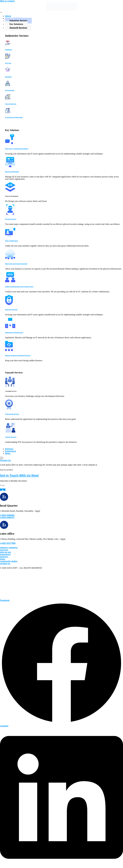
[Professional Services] (9, 409)
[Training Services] (10, 432)
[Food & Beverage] (8, 99)
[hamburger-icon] (1, 12)
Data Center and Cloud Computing (16, 264)
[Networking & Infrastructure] (10, 327)
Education (8, 77)
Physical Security (11, 219)
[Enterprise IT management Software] (10, 144)
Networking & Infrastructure (14, 333)
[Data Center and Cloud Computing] (10, 259)
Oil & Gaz (8, 63)
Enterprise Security (11, 310)
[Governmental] (8, 85)
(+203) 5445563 (7, 515)
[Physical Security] (10, 214)
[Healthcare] (8, 44)
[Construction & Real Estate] (8, 112)
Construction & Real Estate (14, 117)
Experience (10, 451)
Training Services (11, 437)
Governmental (10, 90)
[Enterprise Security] (9, 304)
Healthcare (9, 50)
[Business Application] (10, 167)
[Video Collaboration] (10, 236)
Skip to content (7, 1)
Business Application (12, 172)
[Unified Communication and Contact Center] (10, 282)
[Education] (8, 72)
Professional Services (12, 414)
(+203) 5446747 (7, 518)
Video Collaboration (11, 241)
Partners (9, 449)
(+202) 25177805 (8, 543)
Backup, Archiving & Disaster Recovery (18, 355)
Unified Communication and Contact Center (19, 287)
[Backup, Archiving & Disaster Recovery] (9, 350)
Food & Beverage (11, 104)
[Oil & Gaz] (8, 58)
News (8, 453)
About (8, 16)
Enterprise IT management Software (17, 149)
